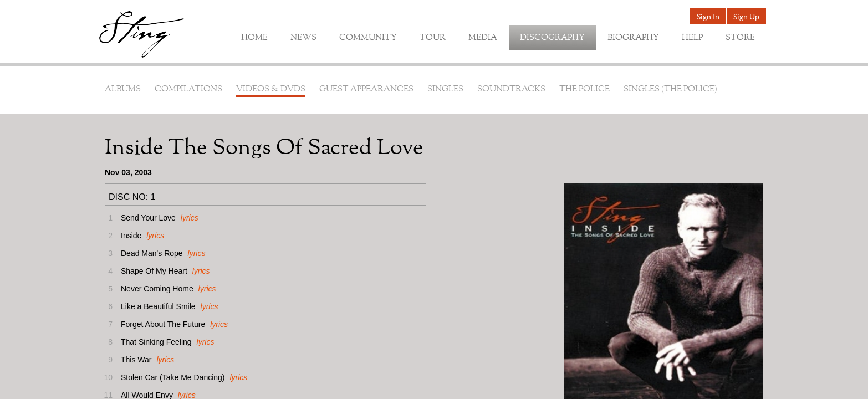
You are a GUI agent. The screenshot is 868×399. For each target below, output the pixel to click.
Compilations (188, 89)
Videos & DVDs (271, 89)
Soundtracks (511, 89)
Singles (445, 89)
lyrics (190, 218)
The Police (584, 89)
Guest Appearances (366, 89)
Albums (123, 89)
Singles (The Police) (670, 89)
